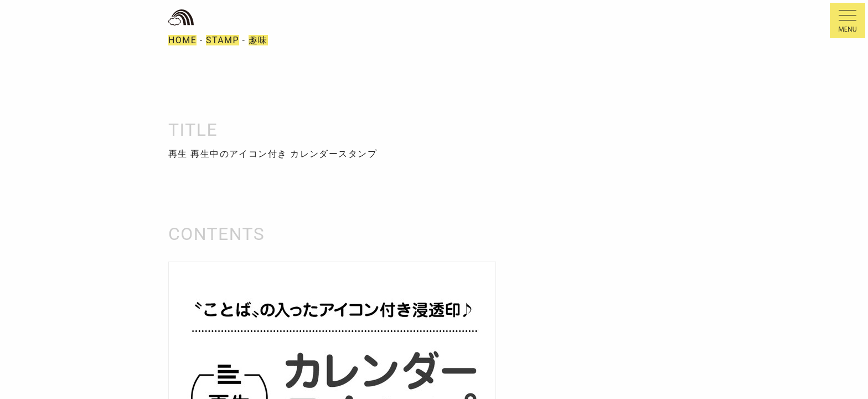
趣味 (258, 40)
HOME (182, 40)
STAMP (223, 40)
